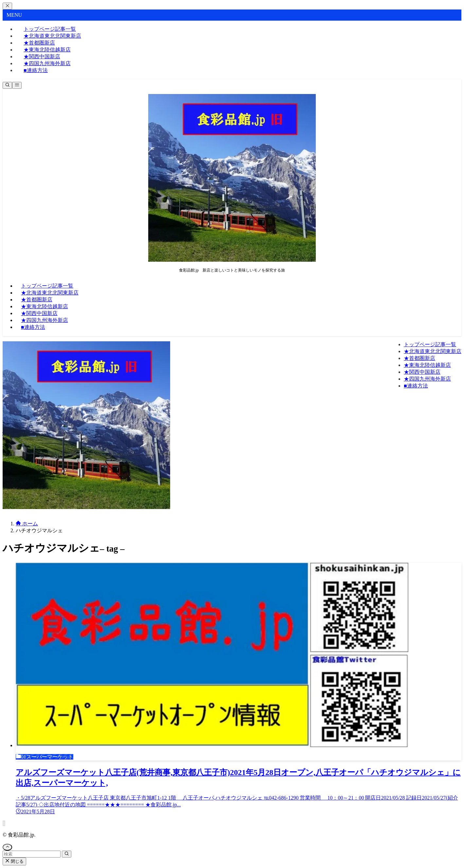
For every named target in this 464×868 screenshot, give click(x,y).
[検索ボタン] (7, 85)
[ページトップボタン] (7, 847)
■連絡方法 (36, 70)
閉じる (14, 861)
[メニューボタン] (17, 85)
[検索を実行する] (67, 854)
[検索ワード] (32, 854)
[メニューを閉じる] (7, 6)
